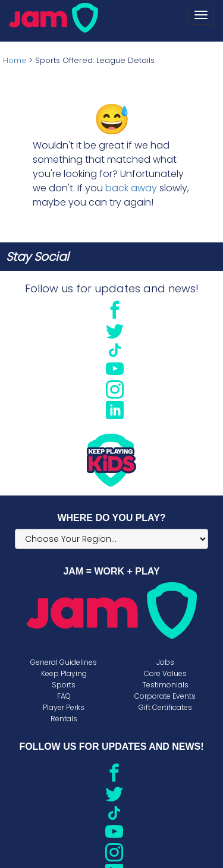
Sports (64, 685)
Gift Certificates (165, 707)
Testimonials (165, 685)
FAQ (64, 696)
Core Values (165, 673)
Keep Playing (64, 673)
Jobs (165, 662)
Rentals (64, 719)
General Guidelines (64, 662)
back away (131, 188)
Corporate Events (165, 696)
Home (15, 60)
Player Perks (64, 707)
